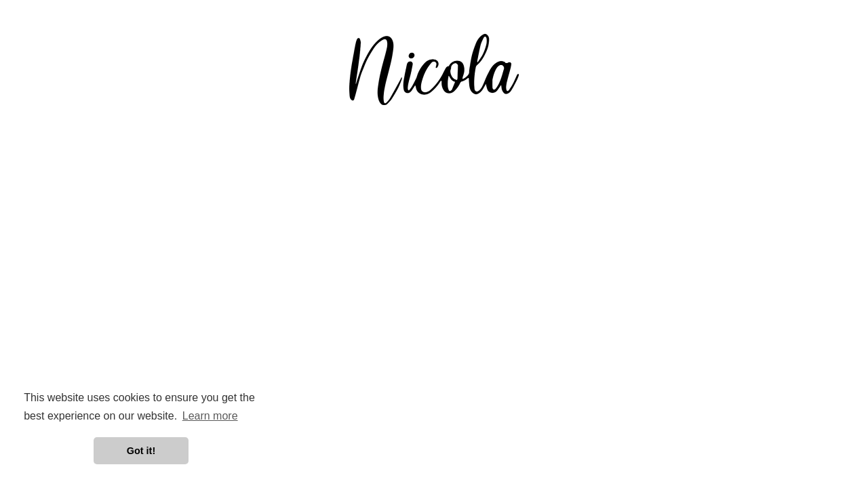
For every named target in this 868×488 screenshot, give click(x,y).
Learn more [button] (210, 416)
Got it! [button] (141, 451)
